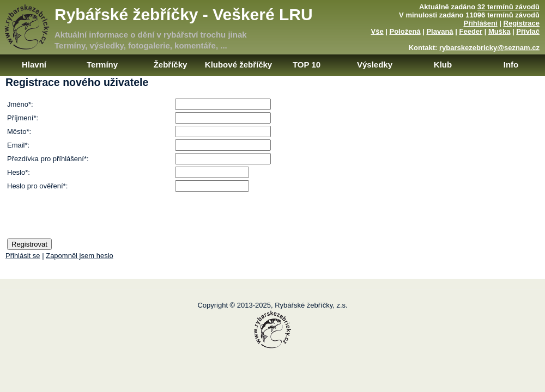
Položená (405, 31)
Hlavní (34, 65)
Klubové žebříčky (238, 65)
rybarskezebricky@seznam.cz (489, 48)
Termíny (102, 65)
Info (511, 65)
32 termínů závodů (508, 7)
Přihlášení (481, 23)
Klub (443, 65)
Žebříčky (171, 65)
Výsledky (375, 65)
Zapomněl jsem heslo (80, 256)
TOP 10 (307, 65)
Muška (499, 31)
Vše (377, 31)
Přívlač (528, 31)
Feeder (471, 31)
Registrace (522, 23)
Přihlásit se (23, 256)
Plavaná (440, 31)
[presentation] (90, 215)
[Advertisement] (445, 157)
